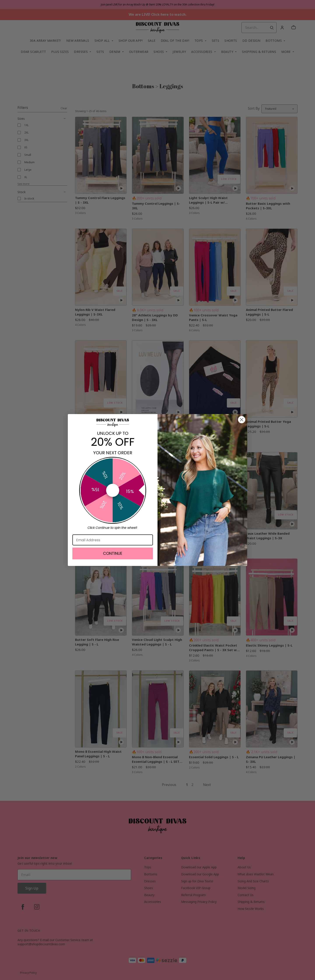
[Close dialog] (242, 420)
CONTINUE (113, 553)
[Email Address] (113, 540)
